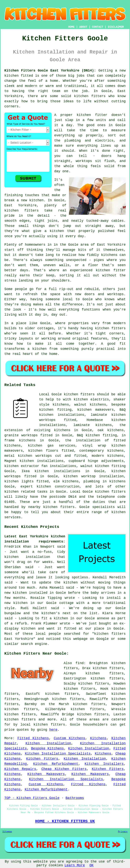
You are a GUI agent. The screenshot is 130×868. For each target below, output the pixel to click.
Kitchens (98, 738)
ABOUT (83, 27)
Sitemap (7, 832)
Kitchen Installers (104, 764)
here (53, 730)
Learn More (75, 865)
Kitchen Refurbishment (56, 764)
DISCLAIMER (116, 27)
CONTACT (98, 27)
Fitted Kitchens (33, 738)
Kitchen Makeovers (46, 774)
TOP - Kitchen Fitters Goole (32, 798)
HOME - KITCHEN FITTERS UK (65, 821)
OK (91, 865)
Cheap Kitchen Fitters (64, 769)
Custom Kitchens (70, 738)
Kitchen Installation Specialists (58, 754)
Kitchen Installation (48, 743)
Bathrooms (75, 798)
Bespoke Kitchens (47, 748)
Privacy (123, 832)
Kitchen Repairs (20, 769)
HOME (71, 27)
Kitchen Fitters (42, 759)
